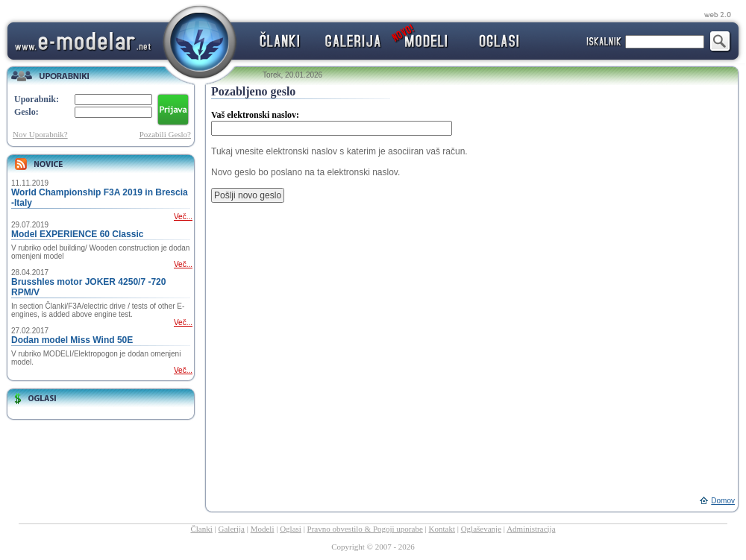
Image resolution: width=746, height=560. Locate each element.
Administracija (531, 529)
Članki (201, 529)
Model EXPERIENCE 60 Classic (77, 234)
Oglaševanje (481, 529)
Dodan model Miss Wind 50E (72, 340)
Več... (183, 217)
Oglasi (291, 529)
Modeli (263, 529)
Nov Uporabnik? (40, 134)
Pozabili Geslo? (165, 134)
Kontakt (442, 529)
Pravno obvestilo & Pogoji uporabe (365, 529)
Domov (723, 501)
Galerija (232, 529)
